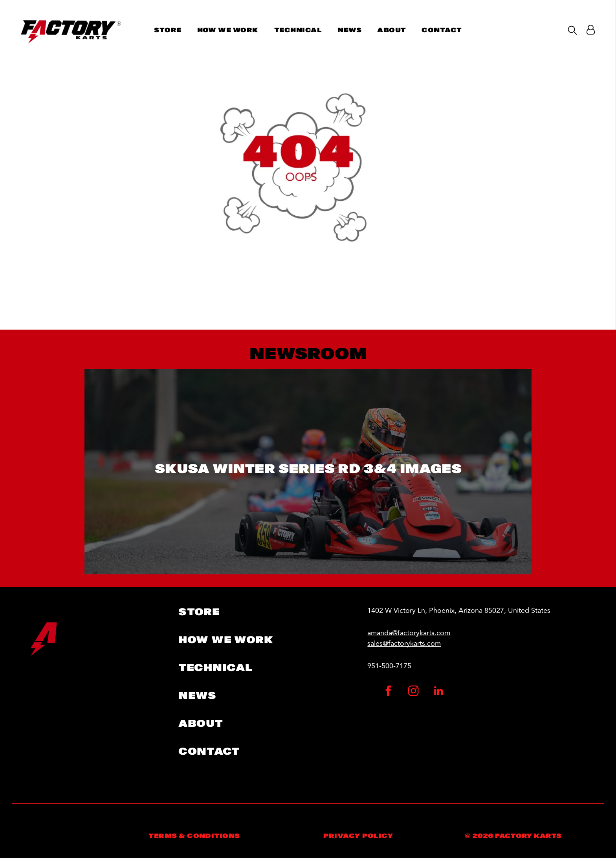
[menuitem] (168, 30)
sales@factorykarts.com (404, 643)
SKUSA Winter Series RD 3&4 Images (308, 468)
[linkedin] (439, 692)
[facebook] (389, 692)
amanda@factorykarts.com (409, 633)
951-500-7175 (389, 666)
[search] (572, 31)
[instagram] (414, 692)
